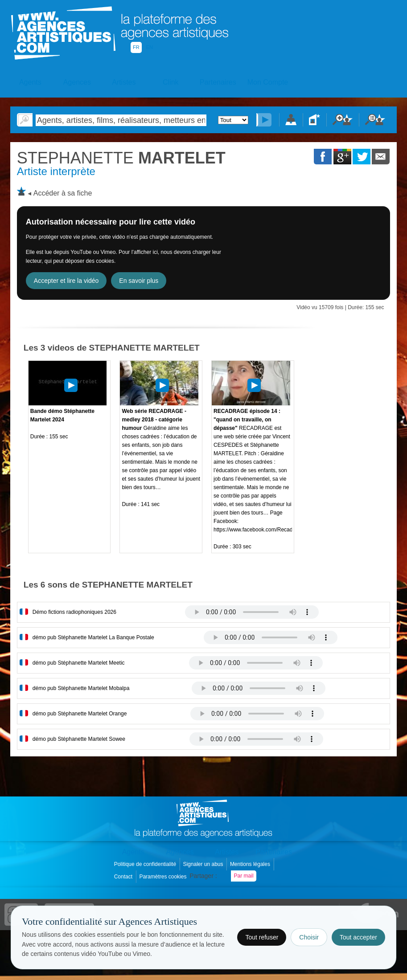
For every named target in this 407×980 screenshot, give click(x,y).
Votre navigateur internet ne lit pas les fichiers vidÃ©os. (252, 612)
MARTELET (121, 158)
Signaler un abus (203, 864)
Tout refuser (262, 937)
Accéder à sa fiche (63, 193)
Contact (124, 877)
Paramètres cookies (163, 877)
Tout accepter (358, 937)
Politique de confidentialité (146, 864)
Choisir (309, 937)
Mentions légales (251, 864)
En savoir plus (139, 281)
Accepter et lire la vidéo (66, 281)
